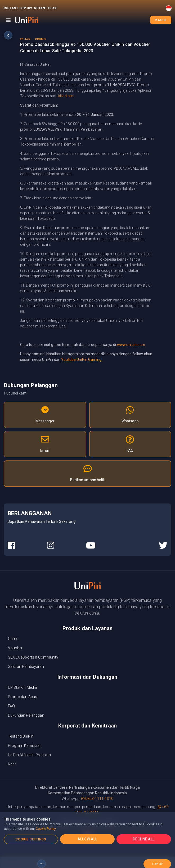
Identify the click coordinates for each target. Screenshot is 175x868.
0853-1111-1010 (97, 799)
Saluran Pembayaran (26, 667)
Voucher (15, 648)
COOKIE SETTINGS (31, 839)
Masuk (161, 20)
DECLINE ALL (144, 839)
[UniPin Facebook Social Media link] (11, 546)
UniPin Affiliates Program (29, 755)
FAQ (11, 706)
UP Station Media (22, 687)
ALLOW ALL (87, 839)
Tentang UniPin (21, 736)
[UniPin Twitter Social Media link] (163, 546)
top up (157, 861)
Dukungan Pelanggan (26, 715)
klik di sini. (67, 96)
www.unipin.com (131, 345)
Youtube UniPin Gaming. (82, 360)
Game (13, 639)
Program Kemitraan (25, 746)
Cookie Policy (46, 829)
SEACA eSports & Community (33, 657)
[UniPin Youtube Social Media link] (91, 546)
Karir (12, 764)
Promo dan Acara (23, 697)
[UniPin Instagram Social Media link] (51, 546)
